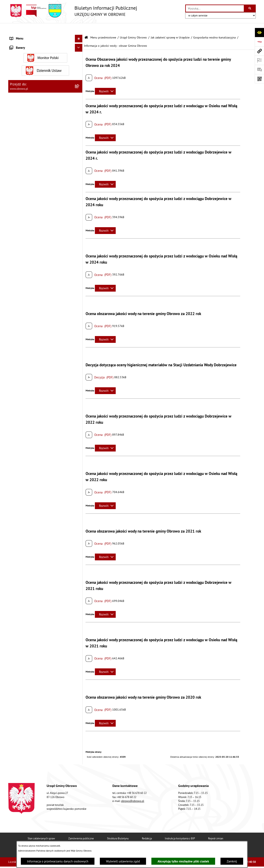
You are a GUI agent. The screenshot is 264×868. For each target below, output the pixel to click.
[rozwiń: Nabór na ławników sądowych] (80, 680)
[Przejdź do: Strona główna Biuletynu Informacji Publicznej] (86, 27)
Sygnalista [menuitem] (16, 700)
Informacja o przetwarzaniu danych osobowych (58, 861)
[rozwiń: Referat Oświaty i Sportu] (80, 360)
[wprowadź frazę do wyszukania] (215, 8)
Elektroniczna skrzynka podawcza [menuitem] (32, 649)
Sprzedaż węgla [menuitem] (20, 708)
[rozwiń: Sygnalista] (80, 701)
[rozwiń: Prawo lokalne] (80, 390)
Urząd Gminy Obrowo (133, 27)
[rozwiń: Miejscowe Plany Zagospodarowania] (80, 515)
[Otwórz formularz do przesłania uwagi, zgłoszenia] (259, 69)
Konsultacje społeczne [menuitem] (24, 657)
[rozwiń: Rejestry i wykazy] (80, 593)
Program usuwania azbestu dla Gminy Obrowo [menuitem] (40, 665)
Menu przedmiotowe (103, 27)
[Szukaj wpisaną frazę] (250, 8)
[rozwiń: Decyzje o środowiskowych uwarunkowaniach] (80, 139)
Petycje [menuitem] (15, 634)
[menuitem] (45, 46)
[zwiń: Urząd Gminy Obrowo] (80, 67)
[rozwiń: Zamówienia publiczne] (80, 443)
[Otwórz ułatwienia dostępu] (259, 32)
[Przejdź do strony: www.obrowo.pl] (259, 51)
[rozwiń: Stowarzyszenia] (80, 572)
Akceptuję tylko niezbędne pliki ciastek (183, 861)
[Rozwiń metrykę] (105, 81)
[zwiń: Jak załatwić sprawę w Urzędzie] (80, 98)
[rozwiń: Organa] (80, 57)
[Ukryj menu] (79, 28)
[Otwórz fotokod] (259, 79)
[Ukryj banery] (79, 725)
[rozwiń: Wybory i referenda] (80, 673)
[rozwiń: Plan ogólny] (80, 526)
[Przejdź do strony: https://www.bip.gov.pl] (259, 42)
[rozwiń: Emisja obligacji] (80, 603)
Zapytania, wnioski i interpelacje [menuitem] (31, 642)
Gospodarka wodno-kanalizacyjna (214, 27)
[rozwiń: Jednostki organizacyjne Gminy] (80, 422)
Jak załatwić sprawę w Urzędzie (170, 27)
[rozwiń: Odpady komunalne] (80, 582)
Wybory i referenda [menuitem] (22, 673)
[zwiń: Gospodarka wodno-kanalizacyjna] (80, 204)
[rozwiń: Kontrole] (80, 716)
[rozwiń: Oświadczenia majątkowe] (80, 474)
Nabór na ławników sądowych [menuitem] (29, 680)
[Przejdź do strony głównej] (73, 11)
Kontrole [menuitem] (15, 716)
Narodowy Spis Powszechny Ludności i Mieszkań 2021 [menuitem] (41, 690)
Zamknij (232, 861)
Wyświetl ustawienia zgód (123, 861)
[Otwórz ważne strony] (259, 60)
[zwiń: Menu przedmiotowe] (80, 36)
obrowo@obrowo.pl (133, 806)
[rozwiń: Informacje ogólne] (80, 46)
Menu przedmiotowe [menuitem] (24, 36)
